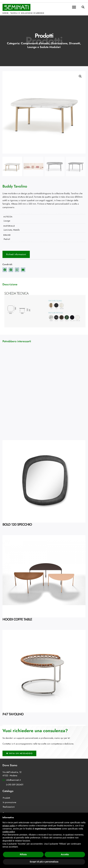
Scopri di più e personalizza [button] (44, 862)
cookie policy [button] (9, 832)
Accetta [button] (65, 854)
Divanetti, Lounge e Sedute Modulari (54, 45)
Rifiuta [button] (23, 854)
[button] (74, 7)
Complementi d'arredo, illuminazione (44, 43)
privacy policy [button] (9, 826)
